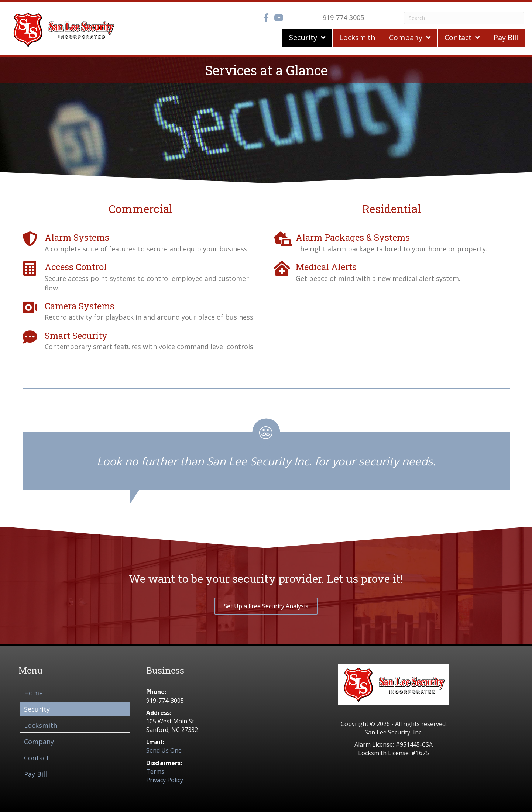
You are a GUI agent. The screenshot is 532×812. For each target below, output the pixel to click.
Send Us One (164, 750)
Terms (155, 771)
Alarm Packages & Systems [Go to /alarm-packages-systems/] (353, 237)
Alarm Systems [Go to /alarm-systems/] (77, 237)
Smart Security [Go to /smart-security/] (76, 336)
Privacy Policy (165, 780)
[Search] (464, 18)
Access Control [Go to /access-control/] (76, 267)
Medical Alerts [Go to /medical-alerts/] (326, 267)
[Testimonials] (266, 454)
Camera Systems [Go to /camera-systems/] (80, 306)
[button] (266, 606)
